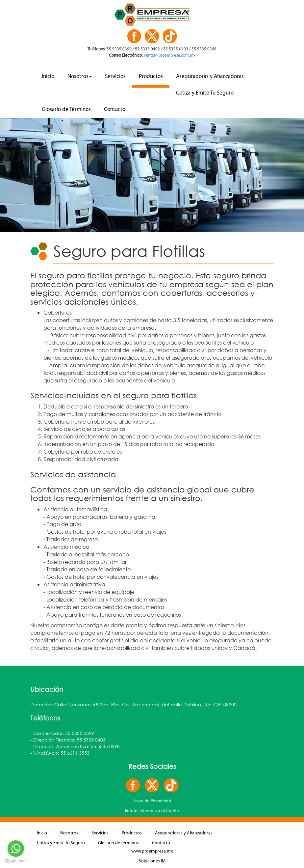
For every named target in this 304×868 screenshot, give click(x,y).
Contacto (115, 110)
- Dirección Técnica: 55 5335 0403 (68, 740)
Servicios (115, 77)
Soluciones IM (152, 861)
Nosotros (80, 77)
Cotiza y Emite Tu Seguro (205, 93)
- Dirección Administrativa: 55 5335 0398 (75, 746)
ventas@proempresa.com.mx (169, 56)
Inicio (48, 77)
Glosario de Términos (66, 110)
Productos (151, 77)
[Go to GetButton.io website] (16, 861)
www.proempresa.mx (152, 851)
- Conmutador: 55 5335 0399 (62, 733)
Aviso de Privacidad (152, 801)
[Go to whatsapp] (16, 849)
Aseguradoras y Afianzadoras (210, 77)
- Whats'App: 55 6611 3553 (60, 753)
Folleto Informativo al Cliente (152, 811)
